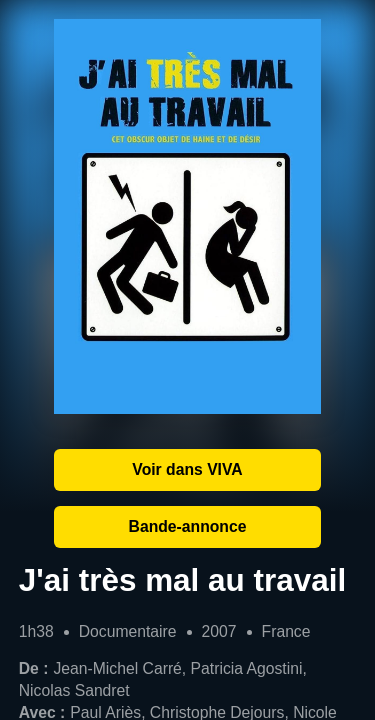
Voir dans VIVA (187, 469)
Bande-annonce (188, 526)
